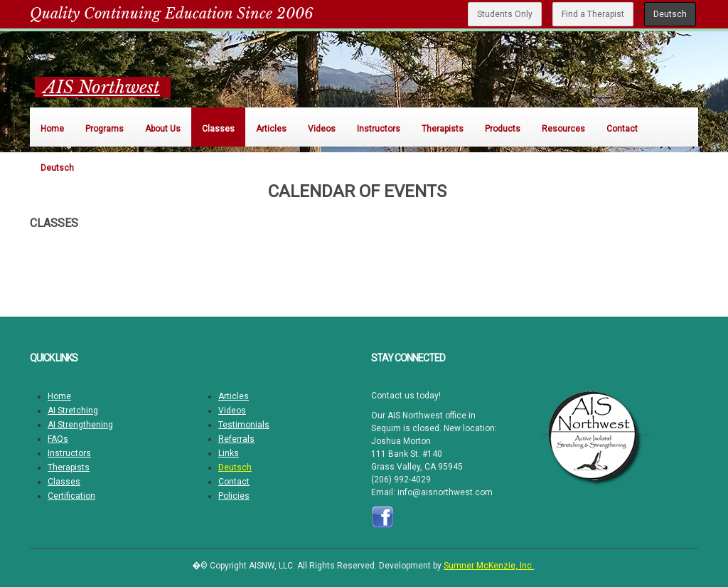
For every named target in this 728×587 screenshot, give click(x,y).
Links (229, 453)
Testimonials (244, 425)
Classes (64, 482)
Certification (71, 496)
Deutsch (670, 14)
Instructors (69, 453)
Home (59, 396)
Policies (234, 496)
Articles (234, 396)
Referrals (236, 439)
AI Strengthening (80, 425)
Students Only (505, 14)
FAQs (58, 439)
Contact (234, 482)
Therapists (69, 467)
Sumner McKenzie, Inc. (489, 566)
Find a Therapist (593, 14)
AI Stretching (73, 411)
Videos (232, 411)
